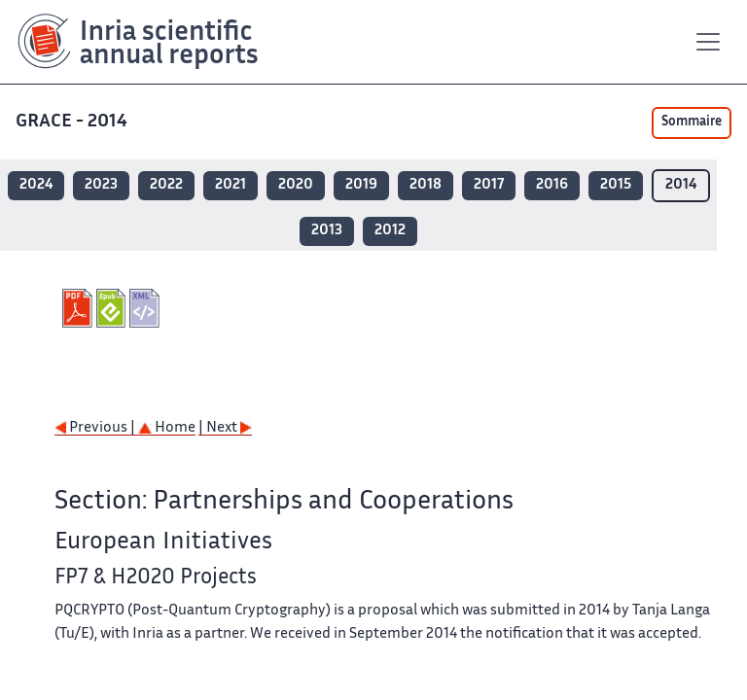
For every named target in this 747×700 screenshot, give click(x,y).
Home (167, 428)
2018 (426, 185)
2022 (166, 185)
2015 (616, 185)
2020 (296, 185)
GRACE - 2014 (73, 122)
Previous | (96, 428)
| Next (225, 428)
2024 (36, 185)
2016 (552, 185)
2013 (327, 231)
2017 (489, 185)
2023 (101, 185)
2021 (231, 185)
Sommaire (692, 122)
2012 (390, 231)
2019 (361, 185)
